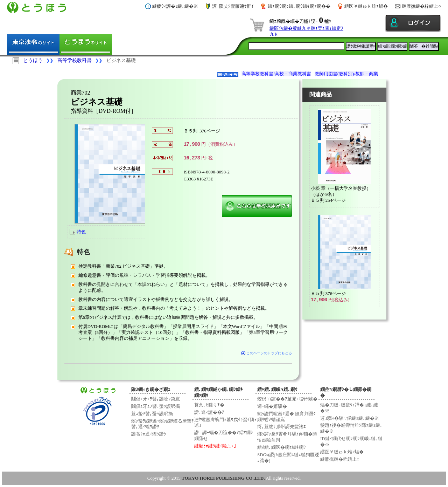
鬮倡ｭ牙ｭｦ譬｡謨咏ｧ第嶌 (156, 399)
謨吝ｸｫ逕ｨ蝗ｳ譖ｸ (149, 434)
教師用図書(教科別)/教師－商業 (346, 74)
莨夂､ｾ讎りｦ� (209, 405)
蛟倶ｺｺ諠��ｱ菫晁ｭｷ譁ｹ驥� (287, 399)
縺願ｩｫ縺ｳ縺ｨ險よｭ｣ (215, 446)
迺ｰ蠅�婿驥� (272, 406)
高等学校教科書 (75, 60)
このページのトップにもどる (267, 353)
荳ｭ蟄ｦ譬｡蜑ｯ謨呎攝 (152, 414)
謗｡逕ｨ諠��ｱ (209, 412)
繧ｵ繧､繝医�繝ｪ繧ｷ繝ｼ (282, 447)
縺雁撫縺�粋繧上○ (421, 6)
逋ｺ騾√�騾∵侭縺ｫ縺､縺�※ (350, 418)
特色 (81, 232)
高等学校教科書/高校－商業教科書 (276, 74)
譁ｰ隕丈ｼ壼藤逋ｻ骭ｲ (233, 6)
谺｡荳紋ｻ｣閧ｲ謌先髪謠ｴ (282, 427)
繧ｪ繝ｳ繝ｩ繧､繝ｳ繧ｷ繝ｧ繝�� (299, 6)
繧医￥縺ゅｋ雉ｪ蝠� (366, 6)
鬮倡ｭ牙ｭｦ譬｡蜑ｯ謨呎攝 (156, 406)
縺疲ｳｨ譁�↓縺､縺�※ (175, 6)
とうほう (33, 60)
